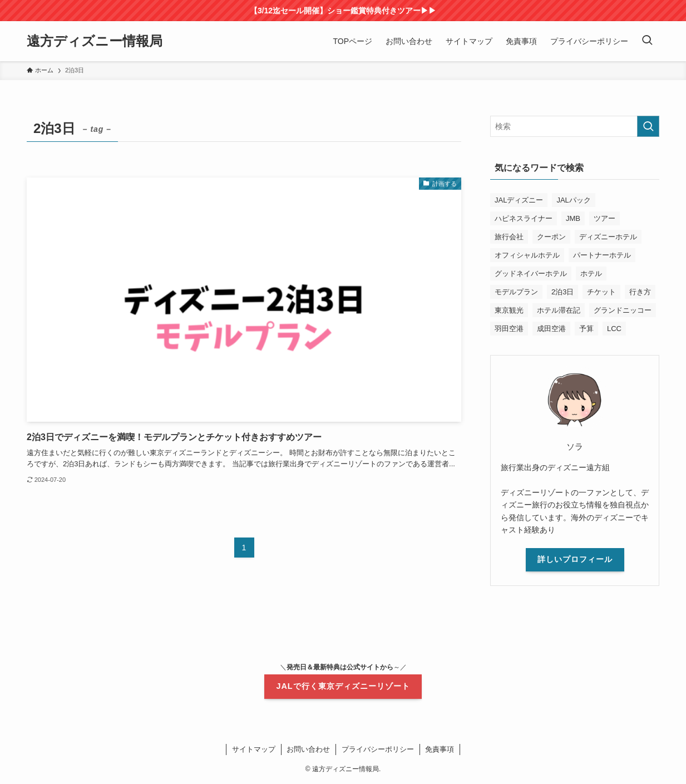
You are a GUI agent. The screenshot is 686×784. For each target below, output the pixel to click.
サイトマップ (254, 749)
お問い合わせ (308, 749)
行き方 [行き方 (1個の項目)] (640, 292)
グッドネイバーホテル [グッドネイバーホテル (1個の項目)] (531, 273)
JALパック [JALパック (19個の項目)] (573, 200)
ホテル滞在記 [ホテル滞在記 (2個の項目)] (559, 310)
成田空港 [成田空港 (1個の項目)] (551, 329)
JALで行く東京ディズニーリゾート (343, 686)
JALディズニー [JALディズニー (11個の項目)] (519, 200)
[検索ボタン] (647, 41)
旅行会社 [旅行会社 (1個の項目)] (509, 237)
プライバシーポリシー (378, 749)
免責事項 (440, 749)
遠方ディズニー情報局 (95, 41)
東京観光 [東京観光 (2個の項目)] (509, 310)
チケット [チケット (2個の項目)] (601, 292)
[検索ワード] (575, 126)
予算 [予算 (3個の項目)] (586, 329)
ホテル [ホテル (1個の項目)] (591, 273)
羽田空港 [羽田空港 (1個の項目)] (509, 329)
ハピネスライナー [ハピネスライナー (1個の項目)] (524, 218)
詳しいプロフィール (575, 559)
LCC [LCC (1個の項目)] (614, 329)
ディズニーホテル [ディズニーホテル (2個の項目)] (608, 237)
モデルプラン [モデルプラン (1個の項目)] (516, 292)
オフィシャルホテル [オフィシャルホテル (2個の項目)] (527, 255)
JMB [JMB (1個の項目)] (573, 218)
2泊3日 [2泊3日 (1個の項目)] (562, 292)
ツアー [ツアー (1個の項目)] (604, 218)
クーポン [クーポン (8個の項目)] (551, 237)
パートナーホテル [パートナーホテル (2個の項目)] (602, 255)
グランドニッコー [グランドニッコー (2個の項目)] (623, 310)
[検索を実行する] (648, 126)
